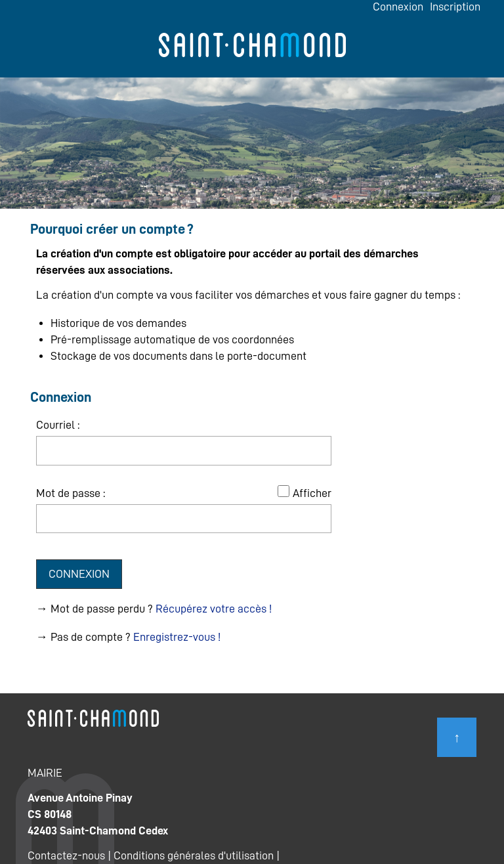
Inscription (455, 7)
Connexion (398, 7)
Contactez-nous (66, 855)
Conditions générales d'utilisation (194, 855)
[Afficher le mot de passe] (283, 491)
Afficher (312, 493)
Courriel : (58, 425)
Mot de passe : (71, 493)
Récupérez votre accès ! (214, 609)
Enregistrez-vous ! (177, 637)
